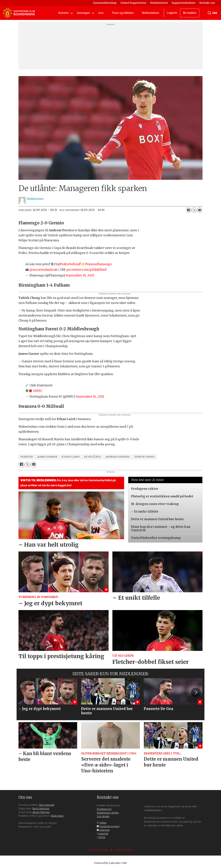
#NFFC (38, 391)
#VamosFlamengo (98, 264)
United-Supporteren (133, 3)
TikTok (102, 837)
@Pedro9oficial (69, 264)
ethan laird (71, 457)
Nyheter (63, 13)
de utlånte (92, 457)
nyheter (27, 457)
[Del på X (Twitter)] (194, 210)
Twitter (103, 823)
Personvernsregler (99, 850)
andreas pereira (118, 457)
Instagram (105, 830)
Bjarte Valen (57, 816)
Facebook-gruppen (109, 826)
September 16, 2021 (80, 275)
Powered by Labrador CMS (110, 863)
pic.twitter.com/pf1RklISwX (87, 270)
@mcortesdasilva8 (43, 270)
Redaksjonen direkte (108, 813)
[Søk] (209, 13)
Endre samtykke (123, 850)
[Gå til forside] (19, 13)
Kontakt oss (207, 3)
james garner (47, 457)
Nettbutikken (151, 13)
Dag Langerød (47, 805)
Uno (101, 13)
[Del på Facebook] (189, 210)
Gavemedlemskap (105, 3)
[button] (196, 692)
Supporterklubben (184, 3)
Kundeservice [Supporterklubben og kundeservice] (104, 809)
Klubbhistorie (159, 3)
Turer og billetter (123, 13)
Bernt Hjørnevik (41, 809)
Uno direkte (103, 816)
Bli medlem (190, 13)
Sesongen (83, 13)
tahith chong (145, 457)
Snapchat (103, 834)
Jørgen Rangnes (41, 812)
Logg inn (172, 13)
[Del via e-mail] (200, 210)
